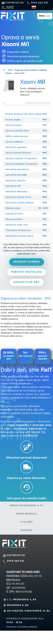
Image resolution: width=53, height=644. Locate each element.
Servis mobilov (27, 514)
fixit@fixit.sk (15, 3)
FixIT (10, 70)
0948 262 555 (40, 3)
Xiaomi (9, 73)
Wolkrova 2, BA (18, 605)
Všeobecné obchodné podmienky (22, 627)
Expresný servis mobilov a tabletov (31, 70)
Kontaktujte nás (27, 282)
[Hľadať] (8, 7)
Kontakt (27, 530)
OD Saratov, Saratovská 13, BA (28, 611)
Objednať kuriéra (27, 262)
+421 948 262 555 (35, 432)
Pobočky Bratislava (27, 272)
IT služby (26, 522)
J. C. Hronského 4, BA (22, 600)
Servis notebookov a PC (26, 506)
